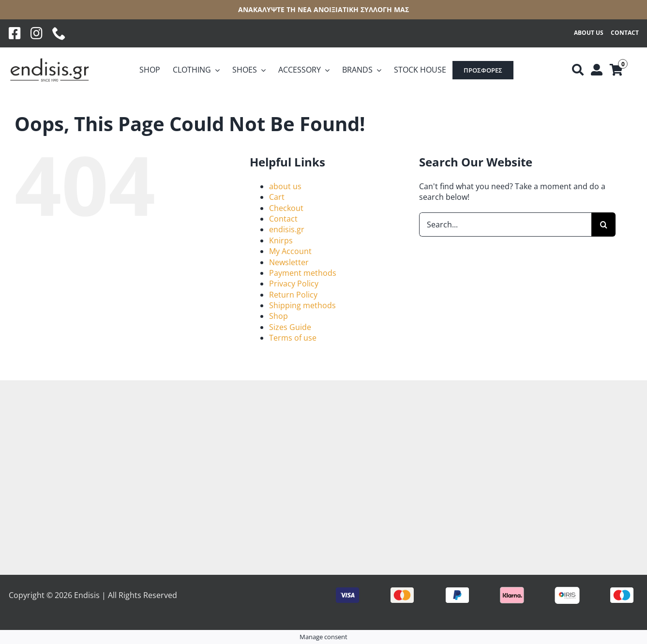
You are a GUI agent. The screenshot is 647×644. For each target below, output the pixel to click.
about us (285, 186)
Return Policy (293, 295)
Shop (278, 316)
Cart (277, 197)
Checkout (286, 208)
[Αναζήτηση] (578, 70)
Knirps (281, 240)
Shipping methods (302, 305)
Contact (283, 219)
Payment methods (303, 273)
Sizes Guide (290, 327)
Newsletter (289, 262)
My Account (290, 251)
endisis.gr (287, 229)
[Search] (603, 225)
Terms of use (293, 338)
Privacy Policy (294, 284)
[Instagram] (37, 33)
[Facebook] (15, 33)
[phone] (59, 33)
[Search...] (505, 225)
